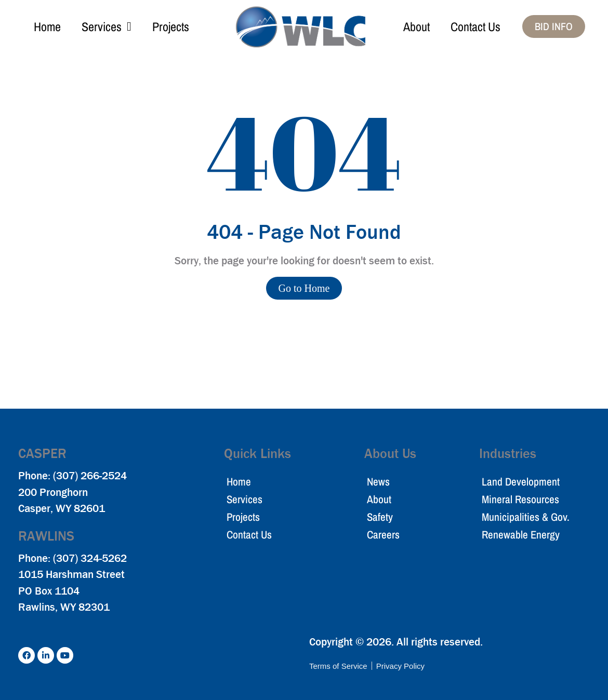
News (378, 482)
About (417, 26)
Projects (171, 26)
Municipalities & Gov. (526, 517)
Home (47, 26)
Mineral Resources (520, 499)
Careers (383, 535)
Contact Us (475, 26)
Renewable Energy (521, 535)
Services (107, 26)
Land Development (521, 482)
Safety (380, 517)
